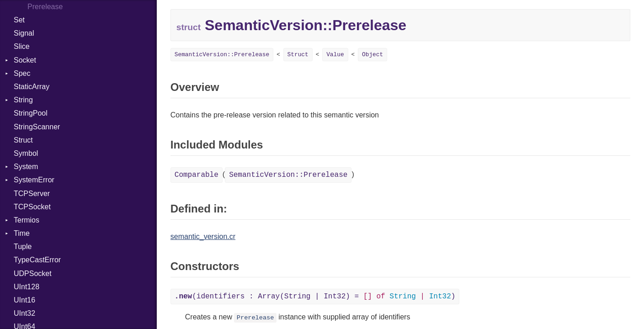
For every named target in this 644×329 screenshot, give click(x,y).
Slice (22, 46)
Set (19, 20)
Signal (24, 33)
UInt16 (24, 300)
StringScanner (37, 127)
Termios (27, 220)
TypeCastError (37, 260)
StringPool (31, 113)
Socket (25, 60)
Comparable (197, 175)
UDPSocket (33, 273)
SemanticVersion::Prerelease (222, 55)
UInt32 (24, 313)
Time (22, 233)
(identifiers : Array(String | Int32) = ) (315, 297)
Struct (23, 140)
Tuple (23, 247)
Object (373, 55)
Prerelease (255, 318)
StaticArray (32, 87)
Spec (22, 73)
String (23, 100)
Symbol (26, 153)
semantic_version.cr (203, 236)
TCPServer (32, 194)
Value (335, 55)
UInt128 (27, 287)
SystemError (34, 180)
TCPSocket (32, 207)
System (26, 167)
